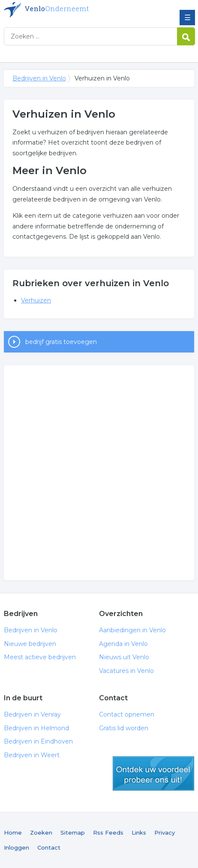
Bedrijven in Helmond (36, 728)
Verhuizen (36, 300)
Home (13, 832)
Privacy (165, 832)
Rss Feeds (108, 832)
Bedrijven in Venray (32, 714)
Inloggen (16, 847)
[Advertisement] (99, 473)
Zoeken (41, 832)
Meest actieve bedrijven (40, 657)
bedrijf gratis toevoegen (61, 342)
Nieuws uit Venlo (124, 657)
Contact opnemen (127, 714)
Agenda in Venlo (123, 644)
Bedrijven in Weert (32, 755)
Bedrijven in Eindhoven (38, 741)
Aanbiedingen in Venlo (132, 630)
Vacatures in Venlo (126, 671)
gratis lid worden (153, 773)
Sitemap (73, 832)
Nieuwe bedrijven (30, 644)
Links (139, 832)
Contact (49, 847)
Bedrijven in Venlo (66, 10)
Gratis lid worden (124, 728)
